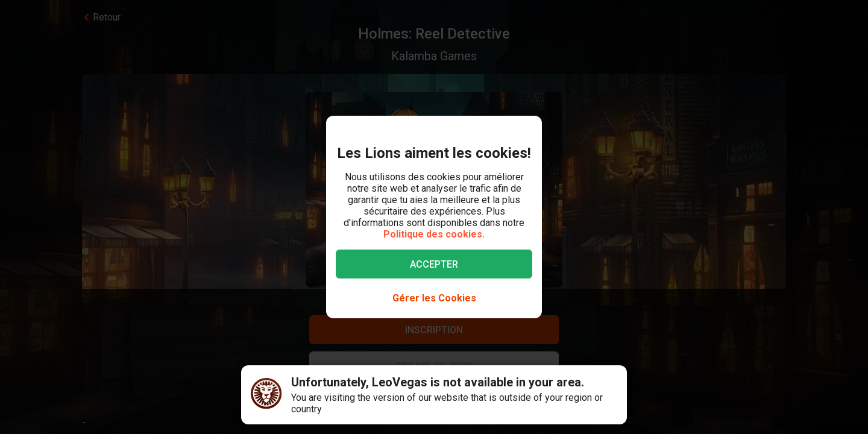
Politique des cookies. (434, 234)
